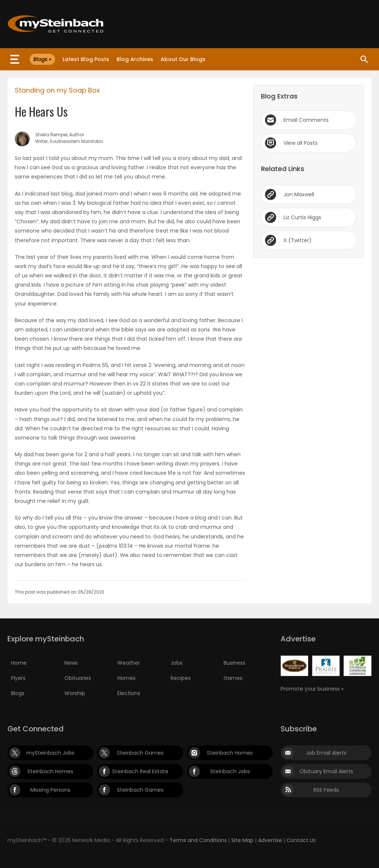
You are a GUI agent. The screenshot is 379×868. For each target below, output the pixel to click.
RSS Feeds (326, 790)
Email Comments (306, 120)
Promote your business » (312, 689)
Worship (75, 693)
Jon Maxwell (299, 194)
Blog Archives (135, 59)
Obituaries (78, 678)
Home (19, 663)
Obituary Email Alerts (326, 771)
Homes (126, 678)
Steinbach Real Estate (140, 771)
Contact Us (301, 840)
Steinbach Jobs (230, 771)
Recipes (181, 678)
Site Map (242, 840)
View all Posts (301, 143)
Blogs (18, 693)
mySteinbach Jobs (50, 753)
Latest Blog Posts (86, 59)
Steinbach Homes (230, 753)
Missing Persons (50, 790)
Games (233, 678)
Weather (129, 663)
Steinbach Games (140, 753)
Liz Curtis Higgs (302, 217)
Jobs (177, 663)
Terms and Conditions (198, 840)
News (71, 663)
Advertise (270, 840)
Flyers (18, 678)
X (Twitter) (298, 240)
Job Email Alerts (326, 753)
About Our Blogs (183, 59)
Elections (129, 693)
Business (234, 663)
